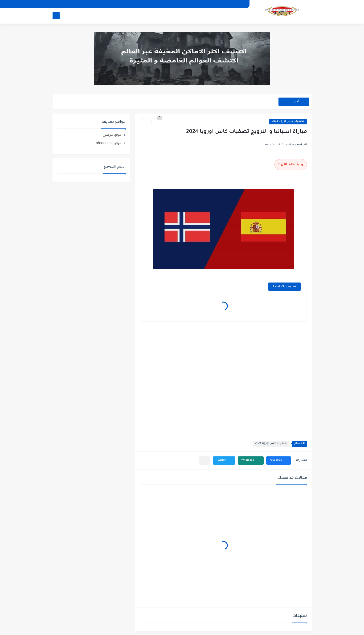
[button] (279, 461)
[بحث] (56, 16)
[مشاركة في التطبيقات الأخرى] (205, 461)
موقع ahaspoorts (109, 143)
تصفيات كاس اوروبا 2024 (288, 121)
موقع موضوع (112, 134)
